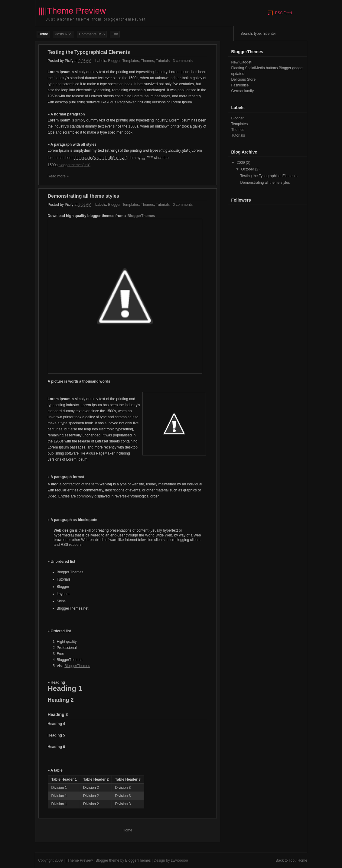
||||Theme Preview (78, 860)
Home (43, 34)
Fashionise (240, 85)
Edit (115, 34)
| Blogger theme (107, 860)
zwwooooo (179, 860)
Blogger (114, 61)
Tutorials (163, 61)
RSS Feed (283, 13)
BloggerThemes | (140, 860)
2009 (241, 163)
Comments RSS (92, 34)
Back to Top (285, 860)
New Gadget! (242, 62)
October (248, 169)
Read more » (58, 176)
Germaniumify (243, 91)
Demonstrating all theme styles (84, 196)
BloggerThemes (141, 216)
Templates (130, 61)
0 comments (183, 205)
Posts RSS (64, 34)
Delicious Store (244, 79)
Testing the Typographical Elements (89, 52)
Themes (147, 61)
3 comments (183, 61)
